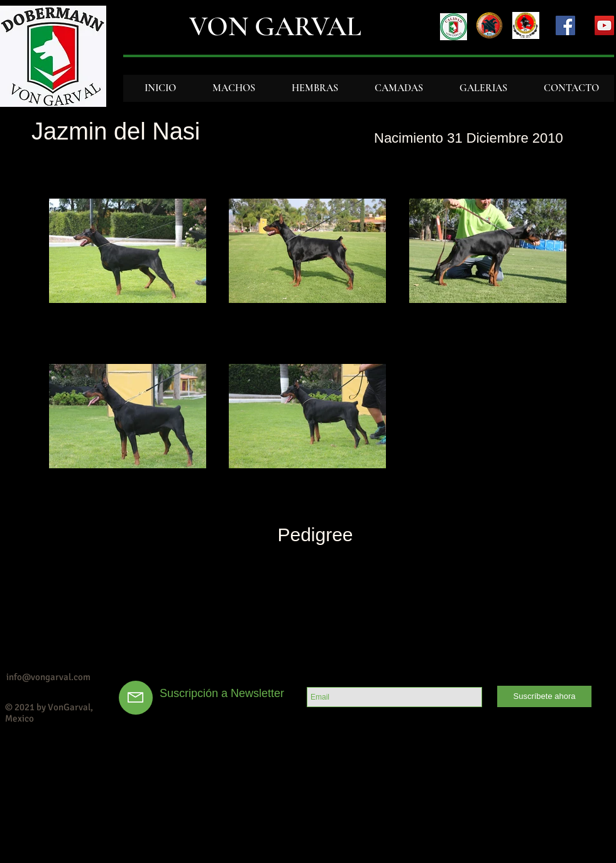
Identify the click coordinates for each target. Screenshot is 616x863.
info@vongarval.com (48, 677)
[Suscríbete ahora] (544, 696)
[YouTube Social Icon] (604, 25)
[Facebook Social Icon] (565, 25)
